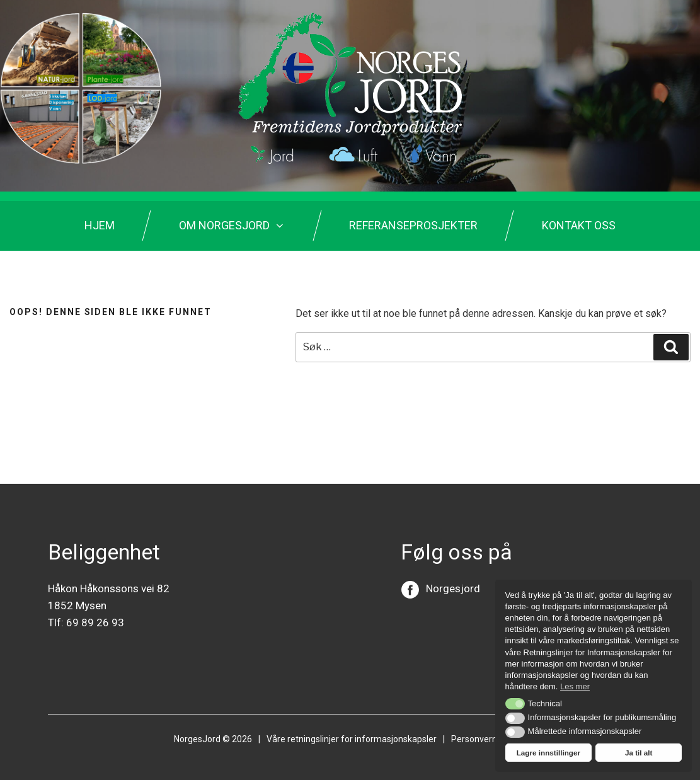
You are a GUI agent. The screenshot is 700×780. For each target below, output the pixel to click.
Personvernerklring (489, 739)
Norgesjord (453, 588)
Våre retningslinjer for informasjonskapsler (352, 739)
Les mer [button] (575, 686)
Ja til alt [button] (639, 753)
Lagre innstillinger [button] (548, 753)
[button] (515, 704)
